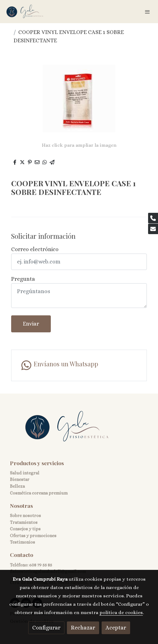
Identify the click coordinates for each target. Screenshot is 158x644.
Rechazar (83, 628)
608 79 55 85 (41, 565)
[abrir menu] (147, 12)
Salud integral (25, 473)
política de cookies (121, 612)
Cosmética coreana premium (39, 493)
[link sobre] (79, 430)
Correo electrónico (35, 249)
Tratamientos (24, 522)
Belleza (17, 486)
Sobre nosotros (25, 516)
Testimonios (22, 542)
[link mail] (153, 229)
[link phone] (153, 218)
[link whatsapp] (79, 365)
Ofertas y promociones (33, 536)
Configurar (46, 628)
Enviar (31, 324)
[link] (25, 12)
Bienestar (20, 479)
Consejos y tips (25, 529)
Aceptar (116, 628)
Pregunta (23, 279)
